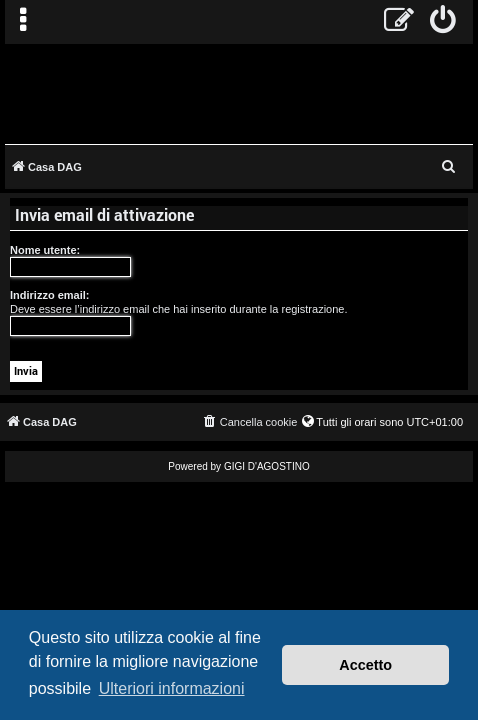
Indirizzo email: (49, 295)
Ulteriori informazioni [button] (172, 688)
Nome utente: (45, 250)
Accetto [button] (365, 665)
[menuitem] (443, 22)
